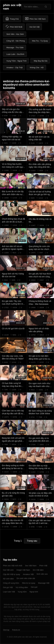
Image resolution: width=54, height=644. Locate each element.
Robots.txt (16, 630)
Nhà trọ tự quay (29, 583)
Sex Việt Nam (31, 566)
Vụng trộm (22, 592)
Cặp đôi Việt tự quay (12, 574)
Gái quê (34, 587)
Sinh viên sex (42, 574)
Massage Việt (44, 583)
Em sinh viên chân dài (26, 578)
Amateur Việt (28, 574)
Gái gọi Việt (8, 587)
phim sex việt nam (12, 7)
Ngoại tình (34, 592)
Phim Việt (43, 566)
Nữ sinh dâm (8, 579)
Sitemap (6, 630)
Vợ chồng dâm (22, 587)
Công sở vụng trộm (11, 583)
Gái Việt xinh (8, 570)
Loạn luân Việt (9, 592)
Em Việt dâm (38, 570)
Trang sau (32, 541)
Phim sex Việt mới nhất (13, 566)
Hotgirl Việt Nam (23, 570)
